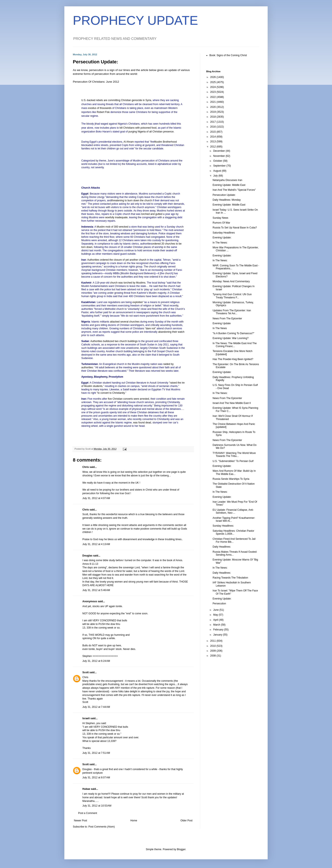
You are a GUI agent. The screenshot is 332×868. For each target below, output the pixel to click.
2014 (213, 137)
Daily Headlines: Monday (227, 200)
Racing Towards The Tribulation (230, 578)
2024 (213, 87)
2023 (213, 92)
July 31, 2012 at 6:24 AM (96, 661)
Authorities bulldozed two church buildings (114, 341)
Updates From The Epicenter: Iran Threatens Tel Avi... (232, 312)
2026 (213, 77)
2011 (213, 641)
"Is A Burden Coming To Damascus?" (233, 333)
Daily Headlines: (222, 547)
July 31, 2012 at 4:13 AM (96, 544)
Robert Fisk (103, 112)
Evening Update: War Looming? (231, 338)
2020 (213, 107)
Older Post (186, 821)
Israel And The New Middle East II (232, 403)
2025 (213, 82)
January (218, 635)
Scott (86, 672)
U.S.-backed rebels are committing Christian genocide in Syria (116, 100)
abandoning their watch (171, 332)
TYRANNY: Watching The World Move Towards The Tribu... (234, 455)
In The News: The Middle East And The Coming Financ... (235, 345)
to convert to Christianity (111, 393)
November (219, 156)
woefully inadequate (116, 217)
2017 (213, 122)
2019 (213, 112)
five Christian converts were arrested (128, 399)
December (219, 151)
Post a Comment (88, 813)
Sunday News (220, 218)
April (216, 620)
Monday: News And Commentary (231, 281)
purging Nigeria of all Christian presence (151, 132)
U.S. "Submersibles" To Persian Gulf (233, 461)
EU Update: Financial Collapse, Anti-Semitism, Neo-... (233, 511)
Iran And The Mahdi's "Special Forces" (234, 190)
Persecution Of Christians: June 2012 (96, 82)
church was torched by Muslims (128, 283)
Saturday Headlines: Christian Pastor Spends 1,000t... (233, 532)
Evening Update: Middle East (229, 185)
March (217, 625)
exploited (138, 302)
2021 (213, 102)
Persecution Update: (224, 195)
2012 (213, 147)
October (218, 161)
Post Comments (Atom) (102, 827)
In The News (220, 328)
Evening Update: (222, 238)
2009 (213, 651)
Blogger (181, 849)
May (216, 615)
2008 (213, 656)
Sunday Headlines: (223, 526)
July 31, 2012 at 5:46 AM (96, 590)
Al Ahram (129, 142)
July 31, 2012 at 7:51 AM (96, 753)
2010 (213, 646)
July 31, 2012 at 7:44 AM (96, 707)
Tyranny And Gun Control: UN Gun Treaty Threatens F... (232, 296)
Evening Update (222, 323)
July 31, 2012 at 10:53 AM (97, 806)
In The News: (220, 243)
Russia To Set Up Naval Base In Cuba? (235, 228)
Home (134, 821)
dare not (150, 328)
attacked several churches (125, 322)
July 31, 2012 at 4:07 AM (96, 498)
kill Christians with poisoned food (138, 128)
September (220, 166)
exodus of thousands (100, 108)
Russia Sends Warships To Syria (231, 479)
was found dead (142, 423)
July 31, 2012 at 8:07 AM (96, 778)
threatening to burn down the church (131, 200)
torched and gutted (152, 214)
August (218, 171)
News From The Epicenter (227, 319)
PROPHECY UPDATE (135, 20)
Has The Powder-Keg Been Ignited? (233, 359)
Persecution (219, 604)
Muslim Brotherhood (165, 142)
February (219, 630)
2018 (213, 117)
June (216, 610)
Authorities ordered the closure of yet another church (117, 260)
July (216, 176)
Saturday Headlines (224, 233)
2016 (213, 127)
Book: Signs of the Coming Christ (228, 55)
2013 (213, 142)
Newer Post (80, 821)
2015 (213, 132)
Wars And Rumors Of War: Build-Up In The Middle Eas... (234, 472)
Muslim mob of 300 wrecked (113, 227)
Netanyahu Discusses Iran (227, 180)
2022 (213, 97)
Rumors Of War (221, 223)
